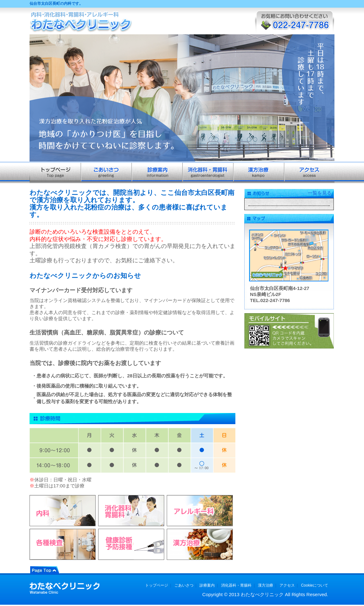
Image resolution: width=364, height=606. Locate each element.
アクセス (287, 585)
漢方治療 (266, 585)
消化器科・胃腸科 (236, 585)
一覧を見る (320, 193)
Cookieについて (315, 585)
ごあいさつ (184, 585)
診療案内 (207, 585)
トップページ (157, 585)
